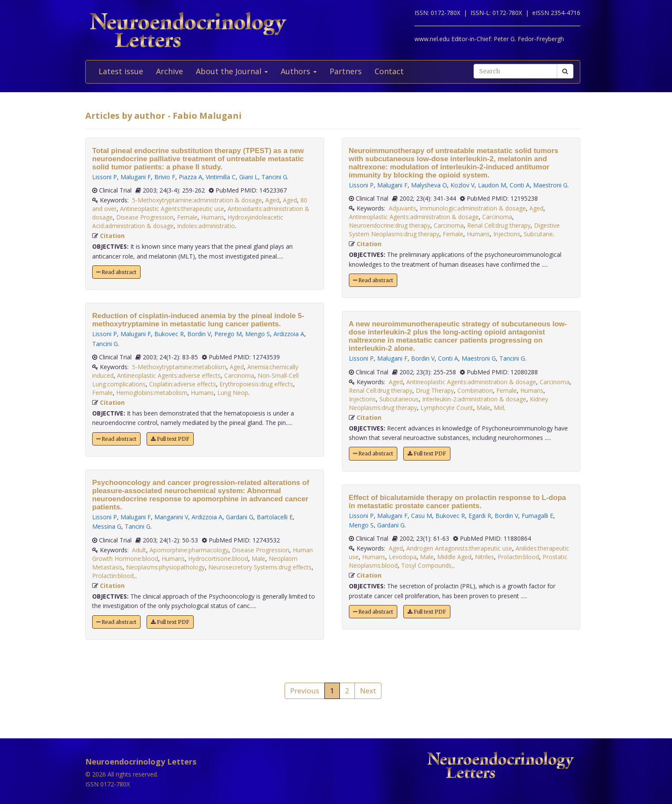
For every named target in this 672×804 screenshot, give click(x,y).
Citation (112, 236)
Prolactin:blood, (114, 576)
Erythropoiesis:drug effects (256, 384)
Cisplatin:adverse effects (183, 384)
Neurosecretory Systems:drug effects (260, 567)
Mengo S (258, 334)
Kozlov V (462, 185)
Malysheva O (429, 185)
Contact (389, 71)
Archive (169, 71)
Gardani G (240, 517)
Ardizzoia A (289, 334)
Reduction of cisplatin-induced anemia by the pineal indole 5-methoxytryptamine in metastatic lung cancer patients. (198, 320)
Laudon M (492, 185)
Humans (213, 217)
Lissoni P (105, 177)
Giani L (249, 177)
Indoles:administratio (206, 226)
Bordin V (199, 334)
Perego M (228, 334)
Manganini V (171, 517)
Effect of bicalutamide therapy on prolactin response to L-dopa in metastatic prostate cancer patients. (457, 502)
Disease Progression (145, 217)
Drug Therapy (435, 390)
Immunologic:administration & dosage (473, 208)
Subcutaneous (399, 399)
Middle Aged (454, 557)
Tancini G (274, 177)
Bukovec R (169, 334)
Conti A (520, 185)
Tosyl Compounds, (427, 565)
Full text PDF (170, 439)
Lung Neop (233, 393)
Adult (139, 550)
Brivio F (165, 177)
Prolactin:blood (518, 557)
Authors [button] (299, 71)
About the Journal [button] (232, 71)
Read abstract (116, 272)
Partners (346, 71)
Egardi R (480, 516)
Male (258, 559)
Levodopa (403, 557)
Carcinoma (239, 375)
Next (368, 691)
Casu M (421, 516)
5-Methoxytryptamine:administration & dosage (197, 200)
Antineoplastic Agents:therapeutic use (172, 209)
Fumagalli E (537, 516)
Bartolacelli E (275, 517)
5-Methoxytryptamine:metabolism (179, 367)
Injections (507, 234)
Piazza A (190, 177)
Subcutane (538, 234)
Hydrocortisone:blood (218, 559)
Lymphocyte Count (447, 408)
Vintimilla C (221, 177)
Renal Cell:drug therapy (499, 225)
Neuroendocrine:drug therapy (390, 225)
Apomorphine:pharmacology (189, 550)
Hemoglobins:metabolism (152, 393)
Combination (475, 390)
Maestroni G (550, 185)
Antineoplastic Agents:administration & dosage (414, 217)
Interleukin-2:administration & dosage (474, 399)
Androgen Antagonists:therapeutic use (459, 548)
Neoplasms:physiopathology (165, 567)
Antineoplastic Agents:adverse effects (169, 375)
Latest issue (121, 71)
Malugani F (136, 177)
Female (187, 217)
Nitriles (484, 557)
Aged (272, 200)
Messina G (107, 526)
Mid (499, 408)
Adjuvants (402, 208)
